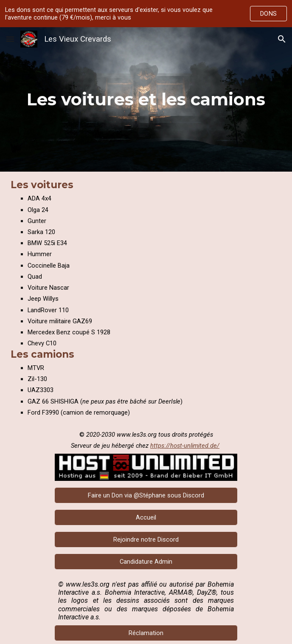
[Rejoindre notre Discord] (146, 539)
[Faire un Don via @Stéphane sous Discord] (146, 495)
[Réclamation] (146, 633)
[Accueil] (146, 517)
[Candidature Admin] (146, 561)
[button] (10, 39)
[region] (146, 14)
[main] (146, 99)
